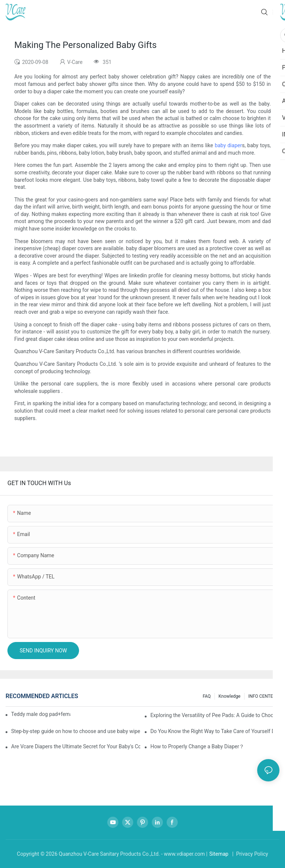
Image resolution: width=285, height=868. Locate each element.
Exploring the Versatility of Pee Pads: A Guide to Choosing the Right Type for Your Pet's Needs (215, 715)
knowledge (230, 696)
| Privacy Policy (249, 854)
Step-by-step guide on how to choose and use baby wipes (76, 731)
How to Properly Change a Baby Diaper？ (197, 746)
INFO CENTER (262, 696)
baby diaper (228, 145)
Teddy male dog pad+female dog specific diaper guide (41, 714)
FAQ (207, 696)
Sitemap (219, 854)
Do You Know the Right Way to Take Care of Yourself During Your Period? (215, 731)
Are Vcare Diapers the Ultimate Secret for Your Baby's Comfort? (76, 746)
